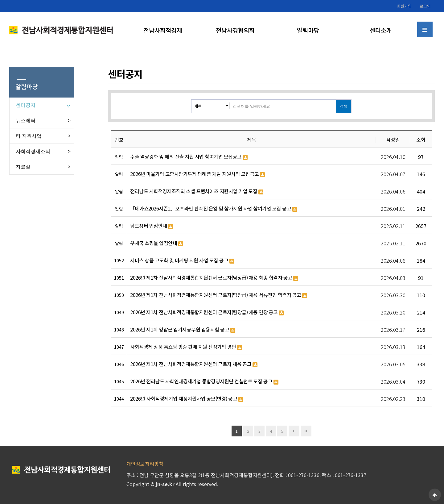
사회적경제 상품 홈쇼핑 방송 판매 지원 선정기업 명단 (186, 347)
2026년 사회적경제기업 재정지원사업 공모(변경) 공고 (187, 399)
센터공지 (26, 105)
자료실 (23, 167)
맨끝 (306, 431)
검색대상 (192, 100)
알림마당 (308, 30)
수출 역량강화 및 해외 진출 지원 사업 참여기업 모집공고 (189, 157)
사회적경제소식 (33, 151)
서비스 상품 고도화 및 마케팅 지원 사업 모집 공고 (182, 260)
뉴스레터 (26, 121)
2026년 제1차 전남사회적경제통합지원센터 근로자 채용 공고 (194, 364)
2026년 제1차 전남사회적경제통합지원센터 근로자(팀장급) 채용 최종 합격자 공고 (214, 278)
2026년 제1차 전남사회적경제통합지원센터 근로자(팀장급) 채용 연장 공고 (207, 312)
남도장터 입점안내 (152, 226)
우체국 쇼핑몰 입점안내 (157, 243)
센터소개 (381, 30)
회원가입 (404, 6)
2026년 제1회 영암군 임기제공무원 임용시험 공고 (183, 330)
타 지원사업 (29, 136)
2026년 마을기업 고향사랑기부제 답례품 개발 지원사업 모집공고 (197, 174)
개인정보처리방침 (145, 464)
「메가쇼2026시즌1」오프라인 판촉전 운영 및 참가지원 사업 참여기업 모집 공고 (214, 209)
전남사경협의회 (235, 30)
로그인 (425, 6)
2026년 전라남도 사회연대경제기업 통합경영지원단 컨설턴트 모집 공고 (204, 381)
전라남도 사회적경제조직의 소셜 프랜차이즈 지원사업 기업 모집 (197, 191)
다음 (294, 431)
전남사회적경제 (163, 30)
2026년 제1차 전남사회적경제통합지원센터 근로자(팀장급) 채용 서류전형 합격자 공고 (219, 295)
